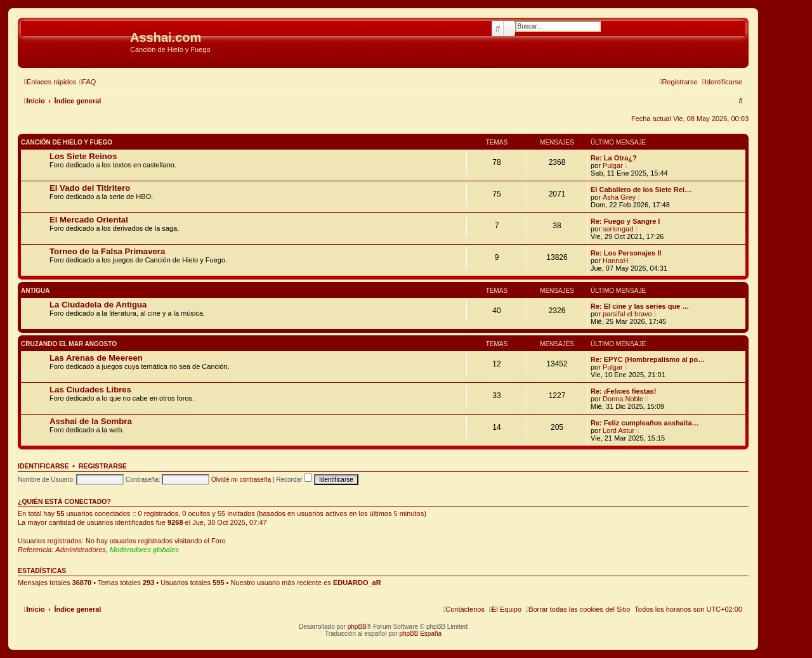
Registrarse (103, 466)
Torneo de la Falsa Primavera (107, 251)
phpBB (357, 627)
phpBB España (420, 634)
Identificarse (43, 466)
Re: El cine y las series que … (640, 306)
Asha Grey (619, 197)
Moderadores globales (144, 550)
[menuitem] (88, 82)
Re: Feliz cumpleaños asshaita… (645, 423)
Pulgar (613, 165)
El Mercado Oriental (89, 220)
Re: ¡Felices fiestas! (623, 391)
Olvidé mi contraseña (241, 480)
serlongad (618, 229)
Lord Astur (619, 430)
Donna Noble (623, 399)
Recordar (294, 480)
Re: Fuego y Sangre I (625, 221)
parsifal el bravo (627, 314)
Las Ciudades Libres (90, 390)
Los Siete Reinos (83, 156)
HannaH (615, 261)
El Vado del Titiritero (90, 188)
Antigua (36, 291)
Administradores (80, 550)
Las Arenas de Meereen (96, 358)
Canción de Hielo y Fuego (67, 142)
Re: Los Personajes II (626, 253)
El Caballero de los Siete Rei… (641, 190)
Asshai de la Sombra (91, 421)
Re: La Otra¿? (614, 158)
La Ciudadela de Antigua (98, 305)
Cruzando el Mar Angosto (69, 344)
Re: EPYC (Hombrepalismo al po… (648, 359)
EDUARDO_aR (357, 583)
